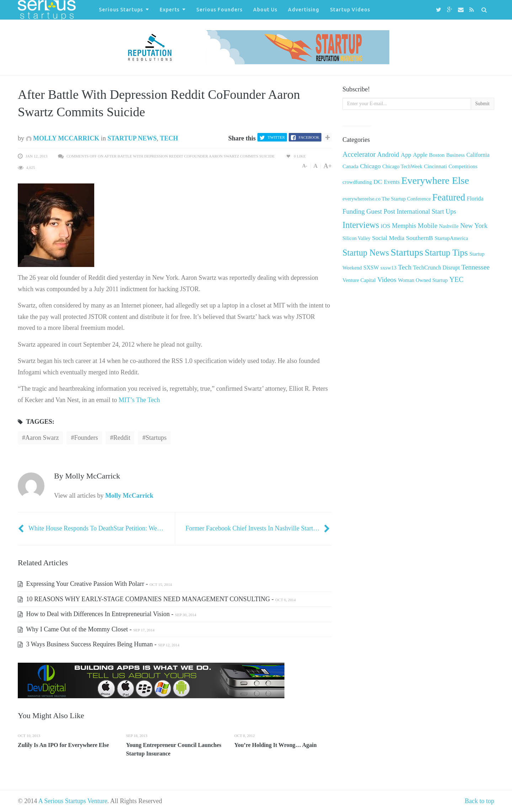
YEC (457, 279)
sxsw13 (388, 268)
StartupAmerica (451, 238)
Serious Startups (121, 10)
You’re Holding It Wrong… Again (276, 745)
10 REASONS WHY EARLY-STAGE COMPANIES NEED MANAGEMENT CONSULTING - (157, 599)
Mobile (428, 226)
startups (156, 438)
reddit (122, 438)
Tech (169, 138)
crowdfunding (357, 182)
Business (455, 155)
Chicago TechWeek (402, 166)
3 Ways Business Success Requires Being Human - (98, 644)
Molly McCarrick (63, 138)
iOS (386, 226)
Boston (437, 155)
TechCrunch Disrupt (436, 268)
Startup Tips (446, 253)
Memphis (404, 226)
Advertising (304, 10)
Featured (449, 197)
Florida (475, 199)
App (406, 155)
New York (474, 226)
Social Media (388, 238)
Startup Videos (350, 10)
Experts (170, 10)
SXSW (371, 268)
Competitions (463, 166)
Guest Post (381, 211)
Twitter (276, 137)
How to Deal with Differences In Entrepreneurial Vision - (107, 614)
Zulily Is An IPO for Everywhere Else (63, 745)
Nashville (449, 226)
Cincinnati (435, 166)
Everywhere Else (435, 180)
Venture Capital (359, 280)
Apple (420, 155)
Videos (387, 280)
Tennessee (476, 267)
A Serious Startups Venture (73, 801)
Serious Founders (219, 10)
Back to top (479, 801)
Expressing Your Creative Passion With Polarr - (95, 584)
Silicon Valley (356, 238)
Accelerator (359, 154)
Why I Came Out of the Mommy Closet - (86, 629)
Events (392, 182)
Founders (86, 438)
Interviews (361, 225)
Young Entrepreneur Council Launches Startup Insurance (174, 749)
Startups (407, 252)
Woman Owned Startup (423, 280)
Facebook (309, 137)
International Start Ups (426, 212)
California (478, 155)
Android (388, 154)
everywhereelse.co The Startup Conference (386, 199)
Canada (350, 166)
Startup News (132, 138)
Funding (353, 211)
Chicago (370, 166)
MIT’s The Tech (139, 400)
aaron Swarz (42, 438)
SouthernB (420, 238)
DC (378, 182)
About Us (265, 10)
